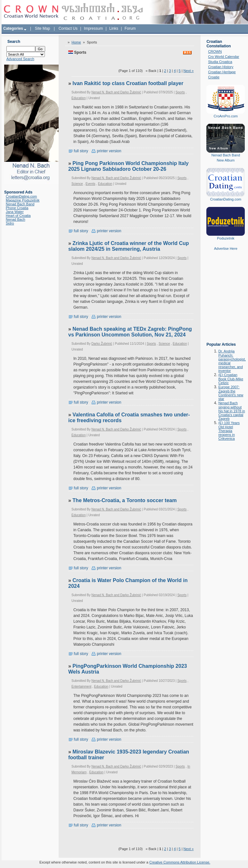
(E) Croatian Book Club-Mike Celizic (231, 379)
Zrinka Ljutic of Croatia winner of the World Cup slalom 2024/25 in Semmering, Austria (129, 246)
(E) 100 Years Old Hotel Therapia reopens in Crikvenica (229, 431)
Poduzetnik (226, 238)
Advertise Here (226, 249)
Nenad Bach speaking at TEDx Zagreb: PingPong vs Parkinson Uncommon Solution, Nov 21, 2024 (130, 332)
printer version (106, 151)
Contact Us (68, 28)
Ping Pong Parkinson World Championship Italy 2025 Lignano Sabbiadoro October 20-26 (128, 166)
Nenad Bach (16, 219)
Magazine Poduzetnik (23, 200)
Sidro (10, 223)
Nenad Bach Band (20, 204)
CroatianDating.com (21, 196)
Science (77, 184)
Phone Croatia (17, 208)
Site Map (42, 28)
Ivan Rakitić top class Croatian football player (128, 83)
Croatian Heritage (222, 72)
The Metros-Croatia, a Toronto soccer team (124, 500)
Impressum (93, 28)
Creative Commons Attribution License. (180, 862)
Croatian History (221, 67)
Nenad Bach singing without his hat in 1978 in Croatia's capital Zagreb (231, 411)
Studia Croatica (220, 62)
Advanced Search (20, 59)
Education (79, 98)
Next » (189, 71)
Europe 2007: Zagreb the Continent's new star (231, 393)
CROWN (215, 51)
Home (76, 42)
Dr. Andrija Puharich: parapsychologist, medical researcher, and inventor (232, 361)
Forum (130, 28)
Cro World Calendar (223, 57)
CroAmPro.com (226, 116)
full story (78, 151)
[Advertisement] (226, 301)
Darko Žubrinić (102, 344)
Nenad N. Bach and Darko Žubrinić (116, 92)
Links (114, 28)
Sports (180, 92)
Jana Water (15, 212)
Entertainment (81, 687)
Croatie (214, 77)
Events (91, 184)
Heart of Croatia (18, 216)
